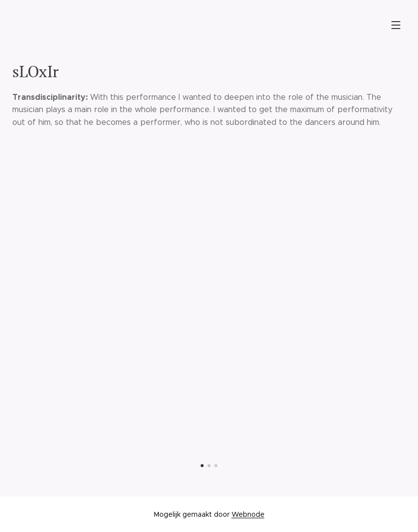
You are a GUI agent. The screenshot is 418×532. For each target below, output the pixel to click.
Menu (396, 25)
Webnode (248, 514)
